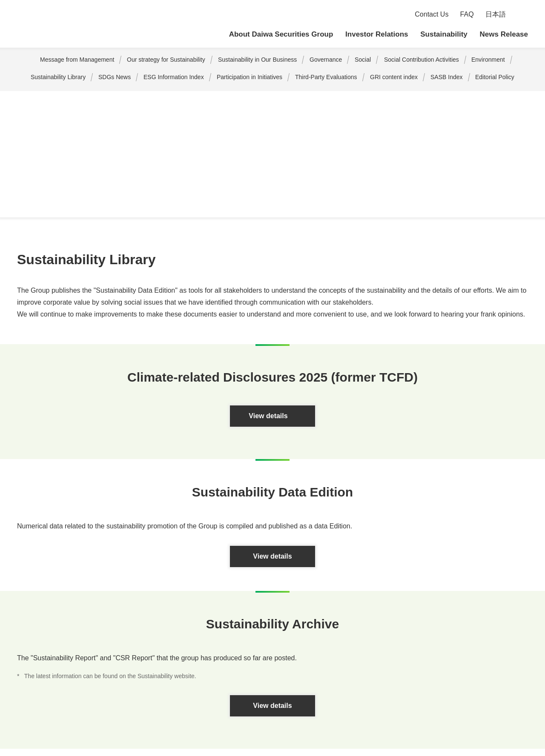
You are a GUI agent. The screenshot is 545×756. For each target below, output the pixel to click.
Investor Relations (377, 34)
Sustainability (444, 34)
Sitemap (21, 698)
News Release (504, 34)
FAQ (468, 14)
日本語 (496, 14)
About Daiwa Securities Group (283, 34)
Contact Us (432, 14)
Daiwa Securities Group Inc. (77, 24)
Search (523, 15)
